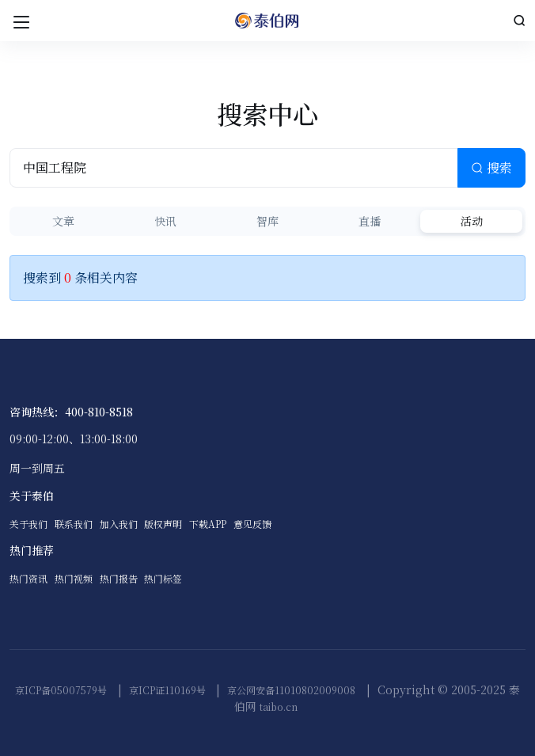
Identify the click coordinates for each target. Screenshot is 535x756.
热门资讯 (28, 578)
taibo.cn (279, 707)
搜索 (491, 167)
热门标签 (163, 578)
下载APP (208, 524)
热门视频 (74, 578)
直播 (370, 221)
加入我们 (119, 524)
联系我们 (74, 524)
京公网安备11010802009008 (291, 690)
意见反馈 (252, 524)
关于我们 (28, 524)
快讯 (165, 221)
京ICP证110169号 (167, 690)
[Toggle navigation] (21, 21)
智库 (267, 221)
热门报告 (119, 578)
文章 (63, 221)
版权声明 (163, 524)
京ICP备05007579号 (61, 690)
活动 (472, 221)
